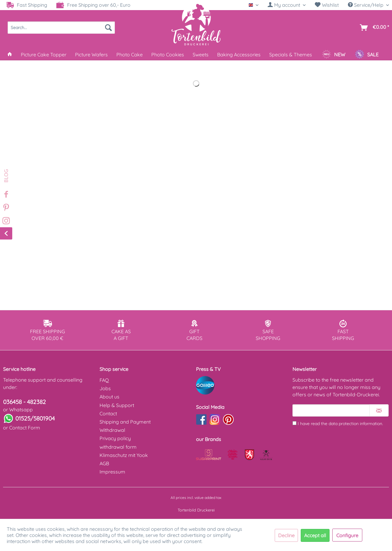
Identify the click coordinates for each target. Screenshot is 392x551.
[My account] (287, 5)
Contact (108, 413)
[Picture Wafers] (91, 55)
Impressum (112, 472)
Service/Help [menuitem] (366, 5)
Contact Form (25, 428)
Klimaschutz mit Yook (124, 455)
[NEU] (334, 55)
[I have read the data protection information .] (294, 423)
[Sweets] (201, 55)
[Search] (108, 28)
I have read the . (340, 424)
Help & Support (117, 405)
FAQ (104, 380)
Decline (286, 535)
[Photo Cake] (130, 55)
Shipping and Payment (125, 422)
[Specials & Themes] (291, 55)
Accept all (315, 535)
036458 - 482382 (24, 402)
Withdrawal (112, 430)
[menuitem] (287, 5)
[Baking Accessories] (239, 55)
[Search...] (61, 28)
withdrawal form (118, 447)
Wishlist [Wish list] (327, 5)
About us (109, 397)
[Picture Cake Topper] (44, 55)
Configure (347, 535)
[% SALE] (367, 55)
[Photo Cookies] (168, 55)
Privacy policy (115, 438)
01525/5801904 (35, 418)
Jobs (105, 388)
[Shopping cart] (373, 28)
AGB (104, 463)
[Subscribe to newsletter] (379, 410)
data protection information (355, 424)
